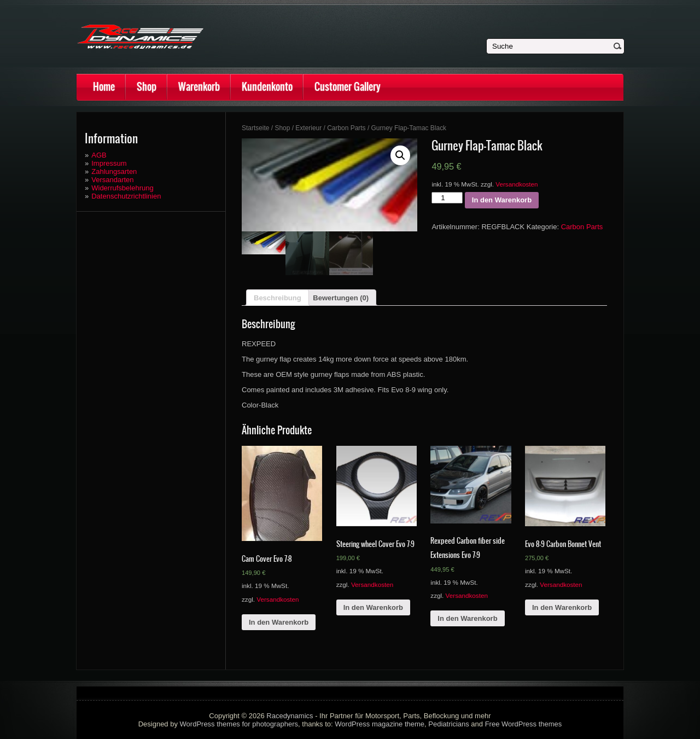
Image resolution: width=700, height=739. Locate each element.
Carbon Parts (346, 128)
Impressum (109, 163)
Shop (147, 87)
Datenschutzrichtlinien (126, 196)
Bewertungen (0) (341, 298)
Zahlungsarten (114, 171)
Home (104, 87)
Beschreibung (278, 298)
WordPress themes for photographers (239, 724)
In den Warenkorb (502, 200)
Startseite (256, 128)
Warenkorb (199, 87)
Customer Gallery (348, 87)
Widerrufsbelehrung (122, 188)
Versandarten (112, 180)
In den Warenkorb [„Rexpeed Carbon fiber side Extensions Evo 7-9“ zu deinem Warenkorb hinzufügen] (467, 618)
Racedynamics (290, 716)
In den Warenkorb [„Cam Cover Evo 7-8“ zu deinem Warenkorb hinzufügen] (279, 622)
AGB (99, 155)
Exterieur (308, 128)
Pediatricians (448, 724)
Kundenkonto (267, 87)
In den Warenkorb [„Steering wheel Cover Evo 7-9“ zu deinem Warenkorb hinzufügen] (373, 607)
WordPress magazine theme (380, 724)
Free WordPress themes (524, 724)
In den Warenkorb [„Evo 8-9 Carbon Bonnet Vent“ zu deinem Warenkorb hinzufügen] (562, 607)
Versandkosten (517, 184)
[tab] (278, 298)
